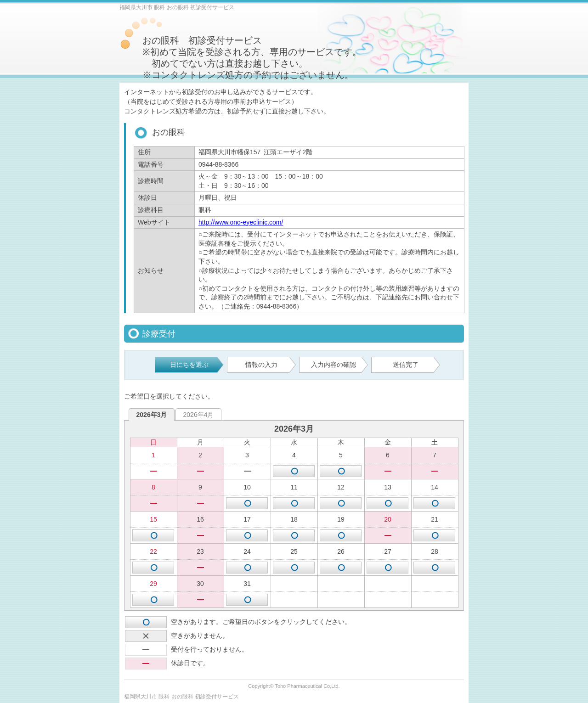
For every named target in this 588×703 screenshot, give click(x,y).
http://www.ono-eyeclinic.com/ (241, 222)
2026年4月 (199, 415)
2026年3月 (152, 415)
